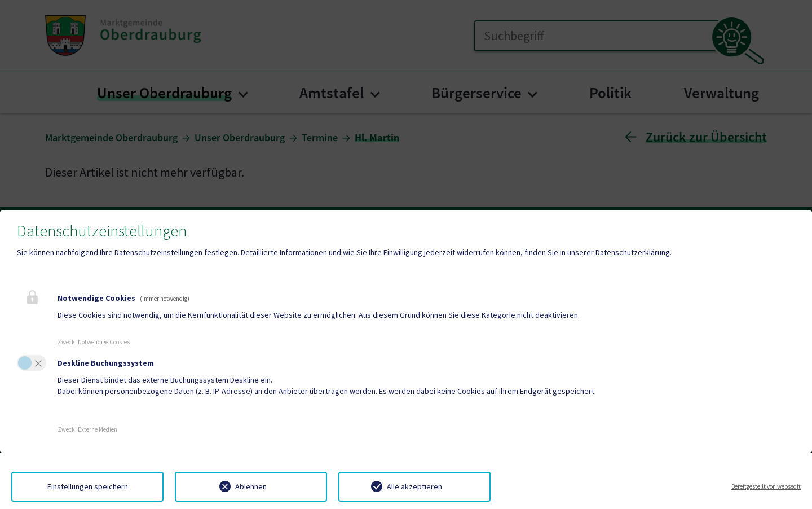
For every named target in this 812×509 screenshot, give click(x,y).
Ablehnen (251, 486)
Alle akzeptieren (414, 486)
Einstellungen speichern (88, 486)
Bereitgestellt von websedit (766, 486)
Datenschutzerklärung (633, 252)
